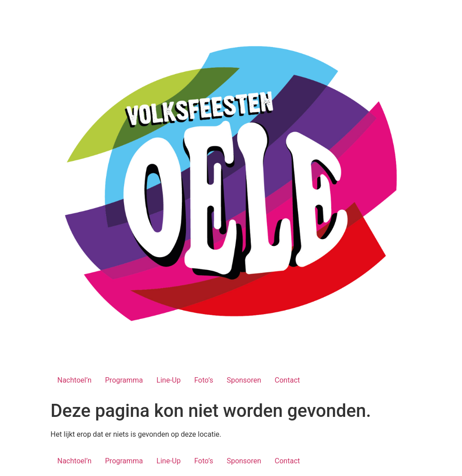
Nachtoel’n (74, 380)
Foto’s (203, 380)
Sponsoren (244, 380)
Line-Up (169, 380)
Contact (287, 380)
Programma (124, 380)
